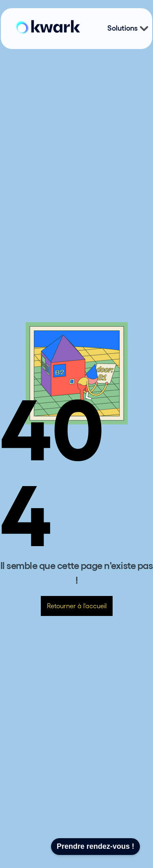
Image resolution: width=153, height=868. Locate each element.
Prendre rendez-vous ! (95, 846)
